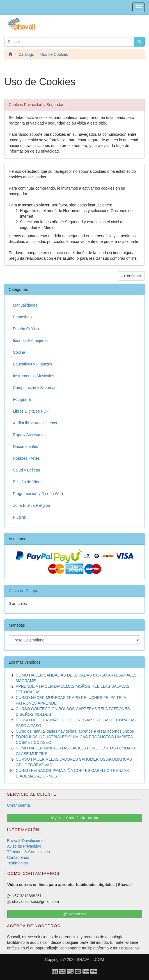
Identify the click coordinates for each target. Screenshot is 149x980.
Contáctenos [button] (75, 914)
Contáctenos (18, 857)
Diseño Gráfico (26, 329)
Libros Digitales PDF (31, 411)
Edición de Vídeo (28, 482)
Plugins (19, 517)
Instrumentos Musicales (34, 376)
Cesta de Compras (25, 591)
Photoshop (22, 317)
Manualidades (25, 305)
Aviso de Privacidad (24, 846)
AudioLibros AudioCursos (35, 423)
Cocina (19, 352)
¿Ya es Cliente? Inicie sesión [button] (74, 818)
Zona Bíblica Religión (31, 505)
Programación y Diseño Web (38, 494)
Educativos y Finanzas (33, 364)
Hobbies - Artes (26, 458)
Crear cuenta (18, 805)
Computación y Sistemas (35, 388)
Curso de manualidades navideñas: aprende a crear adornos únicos (75, 731)
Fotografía (22, 399)
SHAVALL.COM (90, 960)
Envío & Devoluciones (26, 841)
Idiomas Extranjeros (30, 341)
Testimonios (17, 863)
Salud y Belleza (27, 470)
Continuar (131, 276)
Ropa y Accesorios (29, 435)
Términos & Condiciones (28, 852)
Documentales (26, 447)
